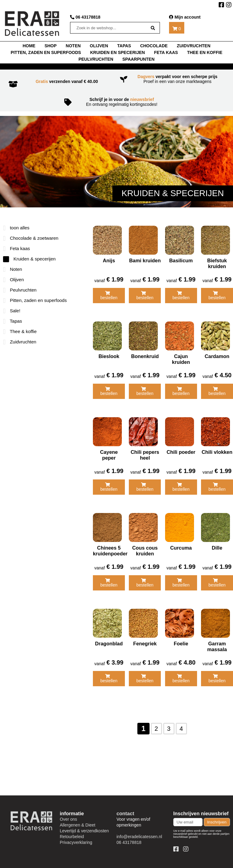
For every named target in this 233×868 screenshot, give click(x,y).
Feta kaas (166, 52)
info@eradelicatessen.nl (139, 837)
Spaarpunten (139, 59)
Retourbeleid (72, 837)
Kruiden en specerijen (118, 52)
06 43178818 (85, 17)
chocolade (154, 46)
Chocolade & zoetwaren (31, 238)
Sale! (12, 311)
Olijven (99, 46)
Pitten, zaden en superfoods (46, 52)
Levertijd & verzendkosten (84, 831)
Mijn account (185, 17)
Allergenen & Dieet (78, 825)
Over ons (68, 819)
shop (51, 46)
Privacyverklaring (76, 842)
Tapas (12, 321)
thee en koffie (205, 52)
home (29, 46)
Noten (12, 269)
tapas (124, 46)
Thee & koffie (20, 331)
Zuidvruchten (193, 46)
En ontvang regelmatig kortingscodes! (116, 102)
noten (73, 46)
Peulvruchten (96, 59)
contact (125, 813)
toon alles (16, 228)
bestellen (109, 296)
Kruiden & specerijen (29, 259)
